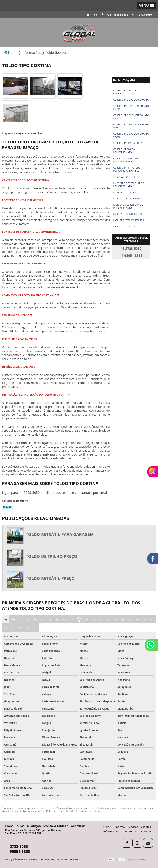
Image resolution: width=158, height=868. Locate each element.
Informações (124, 80)
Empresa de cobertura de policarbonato (129, 185)
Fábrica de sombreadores (129, 214)
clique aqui (54, 493)
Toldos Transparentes (68, 859)
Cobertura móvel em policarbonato (126, 160)
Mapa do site (143, 831)
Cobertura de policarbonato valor (131, 135)
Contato (127, 831)
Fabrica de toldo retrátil (129, 220)
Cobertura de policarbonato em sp (131, 107)
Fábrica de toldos (124, 226)
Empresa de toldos (125, 192)
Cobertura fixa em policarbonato (124, 151)
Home (107, 827)
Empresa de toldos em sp (128, 199)
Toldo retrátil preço (50, 578)
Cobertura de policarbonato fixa (131, 117)
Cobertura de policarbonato (131, 100)
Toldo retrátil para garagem (60, 534)
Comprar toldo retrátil (128, 177)
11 (142, 15)
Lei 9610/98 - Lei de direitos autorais (84, 811)
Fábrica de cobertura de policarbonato (128, 206)
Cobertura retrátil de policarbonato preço (127, 169)
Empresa (119, 827)
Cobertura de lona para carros (128, 92)
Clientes (146, 827)
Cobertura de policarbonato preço (131, 126)
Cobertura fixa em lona (128, 143)
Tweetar (8, 507)
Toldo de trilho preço (52, 556)
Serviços (133, 827)
